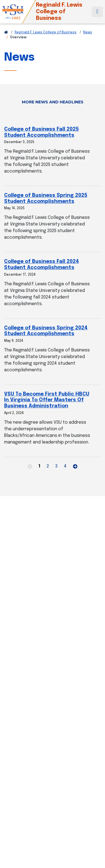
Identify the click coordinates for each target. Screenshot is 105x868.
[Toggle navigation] (97, 12)
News (88, 33)
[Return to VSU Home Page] (6, 33)
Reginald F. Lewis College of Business (46, 33)
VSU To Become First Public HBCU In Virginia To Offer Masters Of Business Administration (47, 400)
